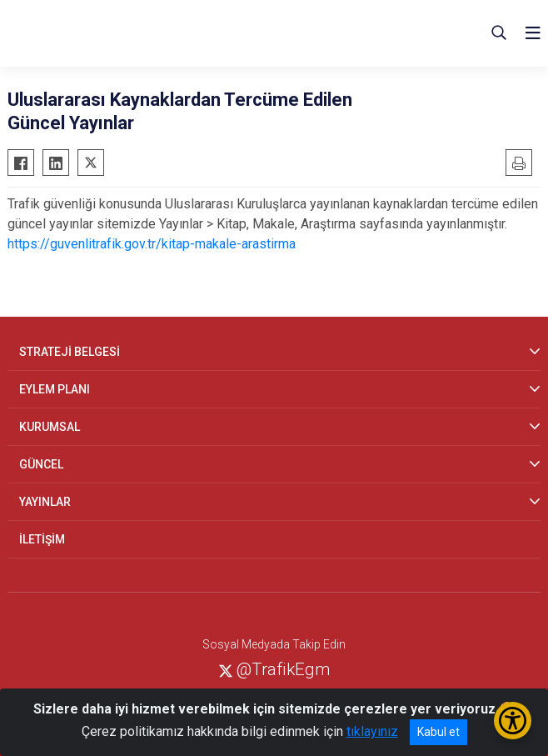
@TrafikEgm (274, 669)
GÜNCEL (41, 464)
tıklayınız (372, 731)
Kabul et (438, 732)
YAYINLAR (45, 502)
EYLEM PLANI (55, 389)
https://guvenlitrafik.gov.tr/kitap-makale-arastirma (152, 244)
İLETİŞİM (42, 539)
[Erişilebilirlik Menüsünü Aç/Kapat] (513, 721)
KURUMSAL (50, 427)
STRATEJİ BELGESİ (70, 352)
